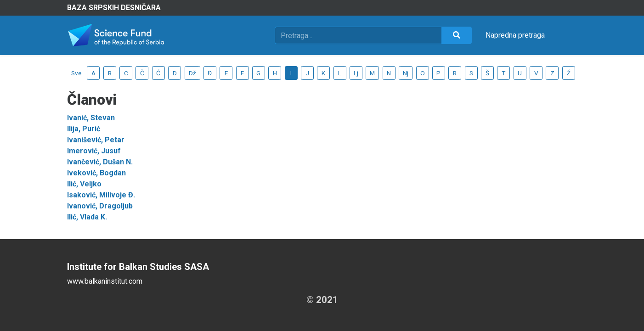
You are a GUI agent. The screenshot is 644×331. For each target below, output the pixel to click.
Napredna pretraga (515, 35)
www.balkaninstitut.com (105, 281)
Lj (356, 73)
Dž (192, 73)
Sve (76, 73)
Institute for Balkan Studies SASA (138, 267)
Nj (406, 73)
